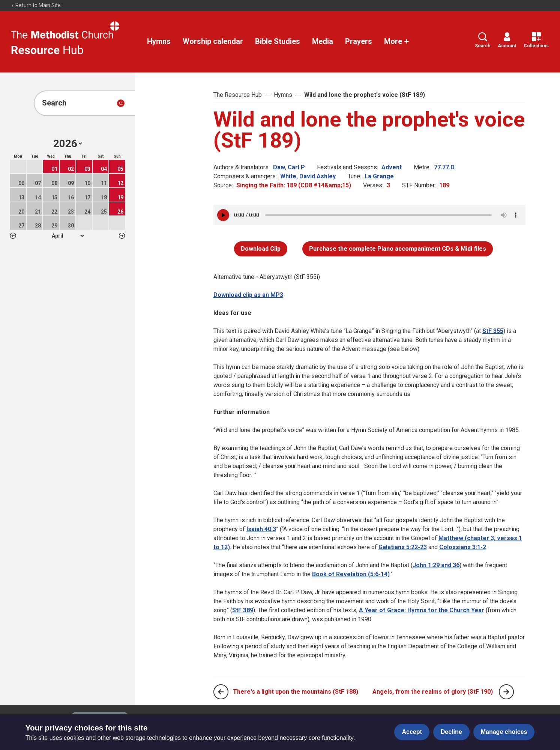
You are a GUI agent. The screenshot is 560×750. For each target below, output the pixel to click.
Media (323, 41)
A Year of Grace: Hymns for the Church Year (422, 610)
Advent (392, 167)
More (397, 41)
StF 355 (493, 331)
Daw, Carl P (289, 167)
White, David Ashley (308, 176)
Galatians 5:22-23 (403, 547)
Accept (412, 732)
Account (507, 40)
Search (483, 40)
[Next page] (506, 692)
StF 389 (243, 610)
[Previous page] (221, 692)
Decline (451, 732)
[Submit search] (121, 103)
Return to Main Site (36, 5)
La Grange (379, 176)
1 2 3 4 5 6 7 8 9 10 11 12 (68, 236)
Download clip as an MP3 (248, 295)
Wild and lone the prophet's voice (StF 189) (365, 95)
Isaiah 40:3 (261, 529)
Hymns (159, 41)
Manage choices (504, 732)
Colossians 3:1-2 (463, 547)
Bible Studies (278, 41)
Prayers (359, 41)
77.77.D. (445, 167)
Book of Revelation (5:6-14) (351, 574)
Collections (536, 40)
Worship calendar (213, 41)
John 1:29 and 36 (436, 565)
